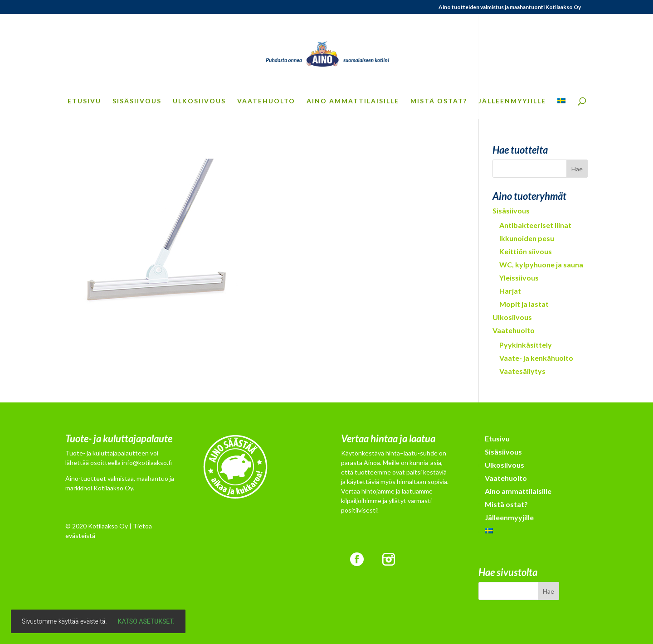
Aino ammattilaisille (353, 101)
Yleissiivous (519, 278)
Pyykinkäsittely (526, 345)
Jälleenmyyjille (512, 101)
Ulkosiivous (199, 101)
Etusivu (84, 101)
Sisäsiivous (137, 101)
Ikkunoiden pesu (527, 238)
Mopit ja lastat (524, 304)
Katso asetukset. (146, 621)
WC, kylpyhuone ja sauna (541, 264)
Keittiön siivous (526, 251)
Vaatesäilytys (522, 371)
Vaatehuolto (266, 101)
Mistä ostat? (439, 101)
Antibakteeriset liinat (535, 225)
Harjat (510, 291)
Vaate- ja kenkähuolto (536, 358)
